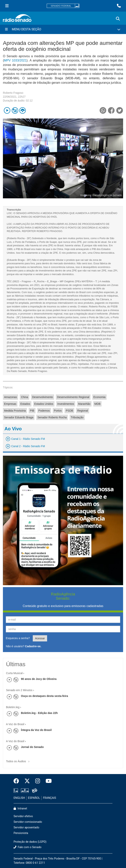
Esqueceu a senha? (18, 638)
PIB (32, 411)
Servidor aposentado (26, 827)
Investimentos (66, 404)
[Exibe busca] (118, 19)
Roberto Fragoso (13, 93)
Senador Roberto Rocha (52, 417)
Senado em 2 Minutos (19, 690)
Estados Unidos (44, 404)
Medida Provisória (15, 411)
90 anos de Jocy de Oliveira (39, 679)
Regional (82, 411)
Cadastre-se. (33, 646)
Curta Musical (14, 673)
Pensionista (21, 833)
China (25, 397)
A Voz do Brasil (15, 724)
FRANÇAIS (50, 798)
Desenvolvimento (43, 397)
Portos (58, 411)
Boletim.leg (13, 707)
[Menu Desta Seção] (63, 29)
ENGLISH (19, 798)
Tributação (77, 417)
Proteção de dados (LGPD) (30, 842)
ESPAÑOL (34, 798)
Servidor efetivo (23, 816)
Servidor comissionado (28, 822)
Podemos (44, 411)
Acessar (40, 638)
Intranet (20, 809)
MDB (97, 404)
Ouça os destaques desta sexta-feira (44, 696)
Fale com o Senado (28, 847)
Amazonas (10, 397)
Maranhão (84, 404)
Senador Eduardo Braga (19, 417)
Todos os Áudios (19, 760)
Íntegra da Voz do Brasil (36, 730)
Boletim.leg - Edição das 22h (39, 713)
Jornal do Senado (32, 747)
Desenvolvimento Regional (73, 397)
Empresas (10, 404)
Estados (25, 404)
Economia (99, 397)
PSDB (69, 411)
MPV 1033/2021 (15, 60)
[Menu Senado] (7, 6)
